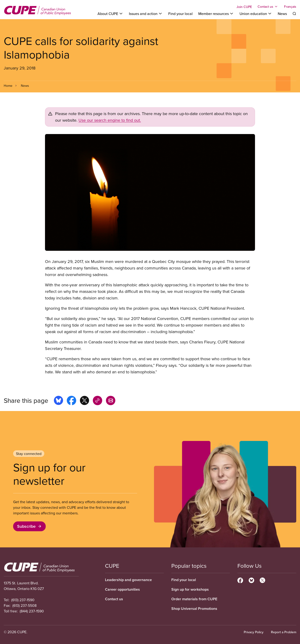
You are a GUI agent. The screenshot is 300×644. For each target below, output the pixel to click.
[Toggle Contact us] (268, 7)
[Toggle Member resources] (216, 14)
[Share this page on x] (84, 401)
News (282, 14)
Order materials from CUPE (194, 599)
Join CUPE (244, 7)
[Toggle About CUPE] (110, 14)
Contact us (114, 599)
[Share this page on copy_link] (97, 401)
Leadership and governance (128, 580)
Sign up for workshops (190, 589)
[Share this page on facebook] (71, 401)
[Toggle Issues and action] (146, 14)
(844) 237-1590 (32, 611)
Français (290, 7)
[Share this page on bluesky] (58, 401)
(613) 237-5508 (24, 605)
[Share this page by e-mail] (111, 401)
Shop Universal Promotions (194, 609)
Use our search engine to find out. (110, 120)
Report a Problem (284, 632)
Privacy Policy (254, 632)
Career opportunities (122, 589)
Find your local (180, 14)
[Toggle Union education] (256, 14)
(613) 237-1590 (23, 600)
